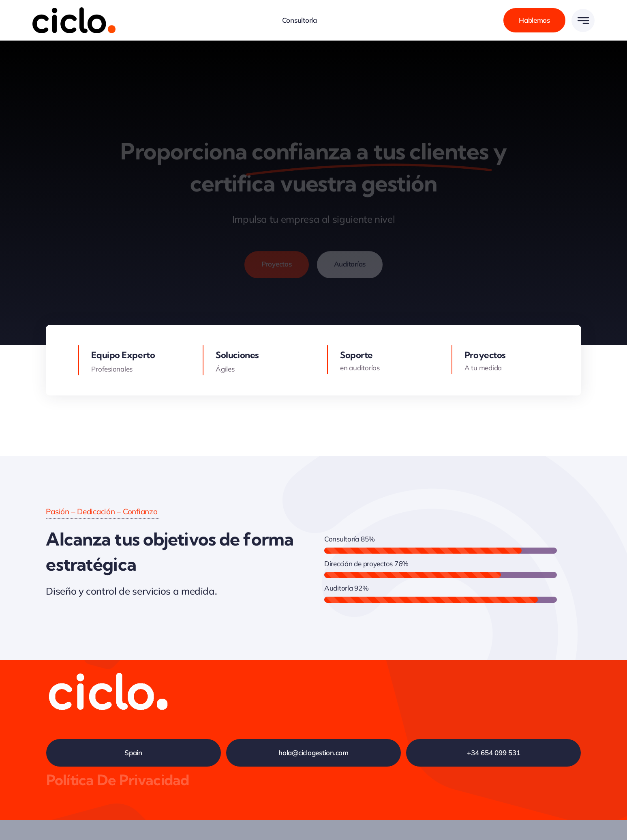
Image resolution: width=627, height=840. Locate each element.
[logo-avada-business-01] (74, 11)
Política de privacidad (118, 780)
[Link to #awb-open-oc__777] (583, 20)
